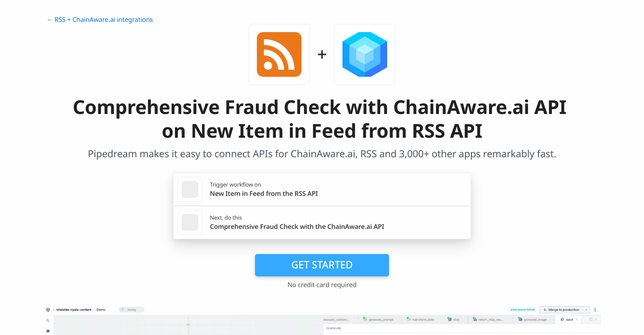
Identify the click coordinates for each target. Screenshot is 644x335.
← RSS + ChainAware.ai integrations (100, 20)
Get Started (322, 265)
